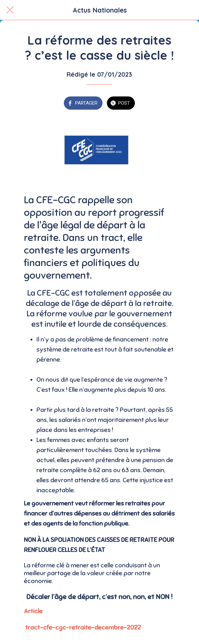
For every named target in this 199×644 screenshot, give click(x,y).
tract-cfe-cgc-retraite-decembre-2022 (83, 628)
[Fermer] (10, 10)
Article (33, 611)
